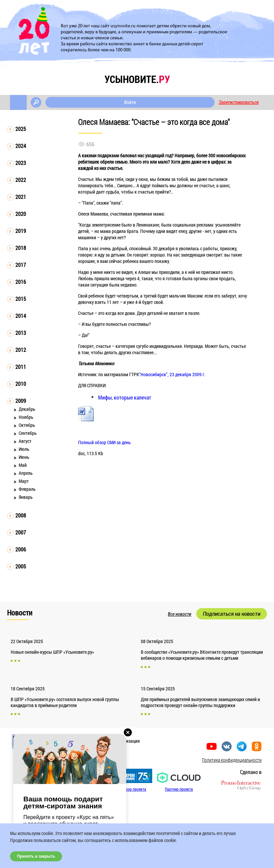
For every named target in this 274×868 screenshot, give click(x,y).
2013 (21, 333)
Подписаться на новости (232, 614)
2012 (21, 350)
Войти (130, 102)
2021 (21, 197)
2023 (21, 163)
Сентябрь (28, 433)
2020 (21, 214)
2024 (21, 146)
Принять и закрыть (36, 856)
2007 (21, 532)
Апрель (26, 473)
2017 (21, 265)
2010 (21, 384)
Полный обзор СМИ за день (104, 442)
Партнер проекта (179, 789)
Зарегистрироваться (239, 102)
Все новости (180, 614)
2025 (21, 129)
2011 (21, 367)
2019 (21, 231)
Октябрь (27, 425)
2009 (21, 401)
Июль (24, 449)
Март (24, 481)
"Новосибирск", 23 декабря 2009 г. (172, 374)
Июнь (24, 457)
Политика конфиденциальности (232, 760)
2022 (21, 180)
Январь (26, 497)
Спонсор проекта (132, 789)
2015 (21, 299)
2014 (21, 316)
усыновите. (137, 79)
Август (25, 441)
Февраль (27, 489)
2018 (21, 248)
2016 (21, 282)
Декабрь (27, 409)
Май (23, 465)
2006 (21, 549)
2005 (21, 566)
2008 (21, 515)
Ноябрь (26, 417)
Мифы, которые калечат (125, 397)
